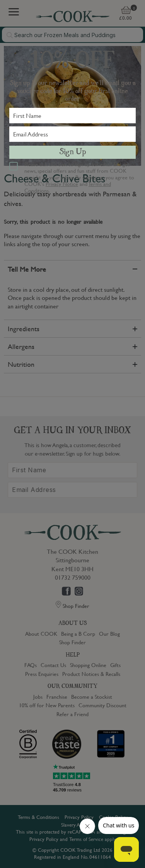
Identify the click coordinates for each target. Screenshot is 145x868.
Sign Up (73, 152)
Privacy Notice (62, 184)
